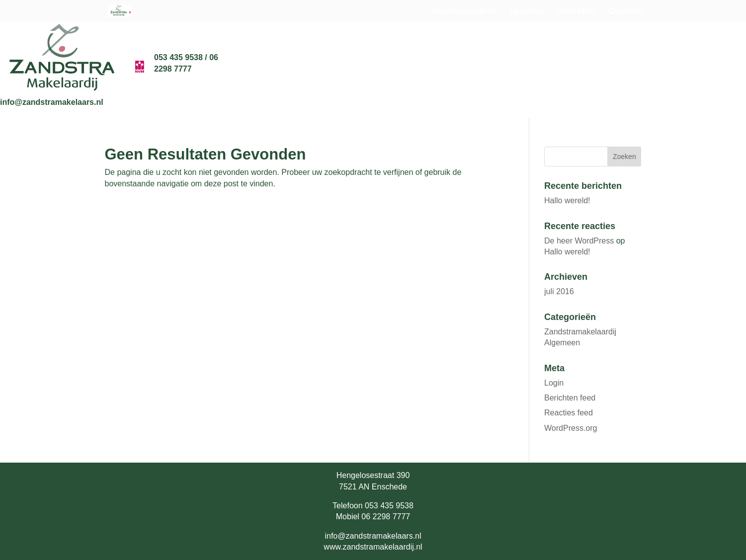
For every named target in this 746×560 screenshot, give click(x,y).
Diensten (576, 12)
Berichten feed (570, 398)
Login (554, 383)
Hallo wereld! (567, 200)
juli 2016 (559, 291)
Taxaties (527, 12)
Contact (625, 12)
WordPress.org (571, 428)
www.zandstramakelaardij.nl (373, 547)
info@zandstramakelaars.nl (52, 102)
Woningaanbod (464, 12)
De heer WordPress (579, 241)
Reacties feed (569, 413)
